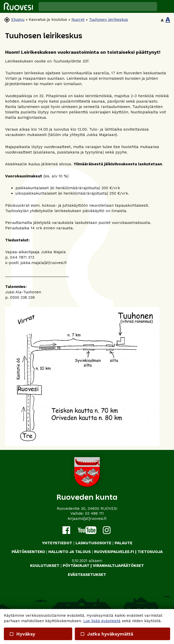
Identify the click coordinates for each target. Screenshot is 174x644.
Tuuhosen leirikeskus (108, 20)
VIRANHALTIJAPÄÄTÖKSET (118, 566)
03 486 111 (94, 513)
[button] (166, 6)
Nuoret (78, 20)
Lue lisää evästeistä (102, 621)
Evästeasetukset (87, 575)
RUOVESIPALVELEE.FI (114, 552)
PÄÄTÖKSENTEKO (28, 552)
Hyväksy (22, 634)
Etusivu (18, 20)
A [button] (162, 20)
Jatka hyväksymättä (107, 634)
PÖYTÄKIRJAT (76, 566)
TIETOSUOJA (150, 552)
